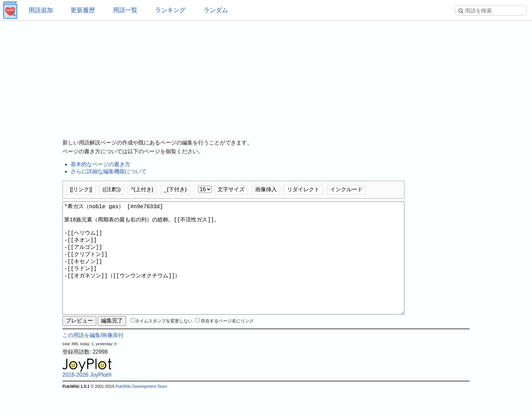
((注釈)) (111, 189)
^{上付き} (142, 189)
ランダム (216, 10)
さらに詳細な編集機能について (109, 171)
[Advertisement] (266, 75)
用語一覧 (125, 10)
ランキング (170, 10)
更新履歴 (83, 10)
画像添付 (113, 360)
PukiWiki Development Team (141, 411)
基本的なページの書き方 (100, 164)
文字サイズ (231, 189)
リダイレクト (303, 189)
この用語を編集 (81, 360)
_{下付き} (175, 189)
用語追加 (41, 10)
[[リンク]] (81, 189)
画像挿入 (266, 189)
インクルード (346, 189)
